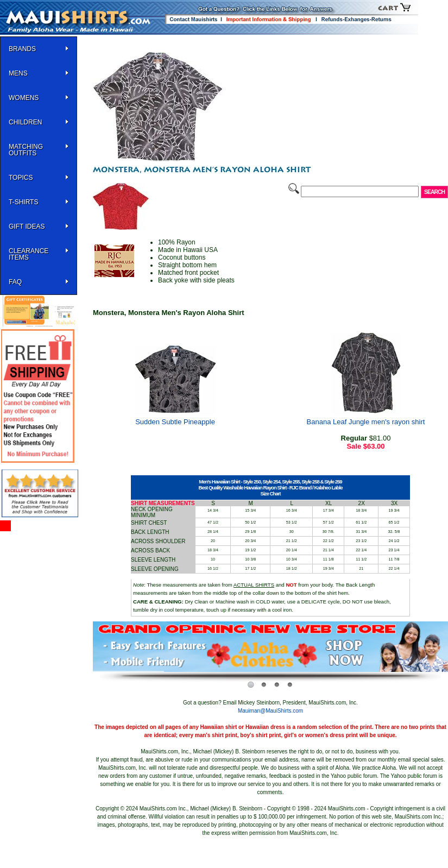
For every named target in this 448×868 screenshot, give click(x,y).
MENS (18, 73)
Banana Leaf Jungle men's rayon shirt (366, 422)
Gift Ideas (27, 227)
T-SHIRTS (23, 202)
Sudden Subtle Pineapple (175, 422)
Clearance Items (29, 254)
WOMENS (24, 98)
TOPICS (21, 178)
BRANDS (22, 49)
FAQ (15, 282)
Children (25, 122)
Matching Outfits (26, 150)
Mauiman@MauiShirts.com (270, 711)
